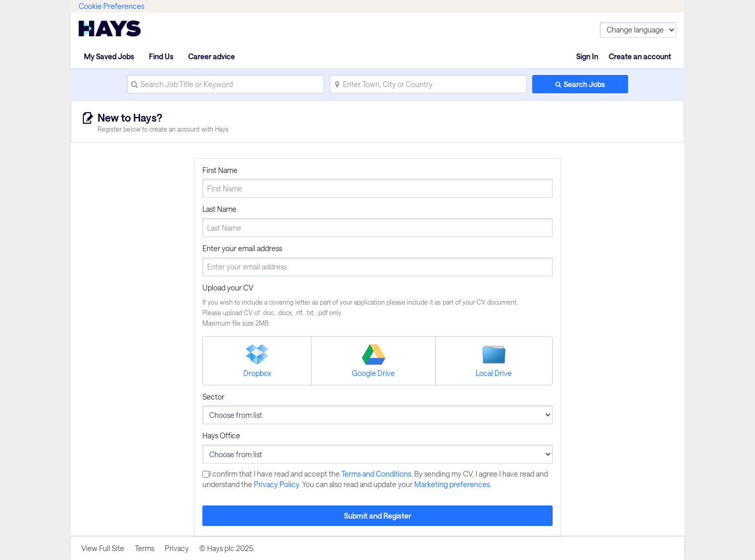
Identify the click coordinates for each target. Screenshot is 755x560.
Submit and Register (377, 516)
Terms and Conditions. (378, 474)
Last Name (219, 209)
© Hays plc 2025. (227, 548)
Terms (144, 548)
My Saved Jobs (109, 56)
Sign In (587, 56)
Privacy (177, 548)
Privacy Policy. (278, 484)
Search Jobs (584, 84)
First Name (220, 170)
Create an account (640, 56)
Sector (213, 397)
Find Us (161, 56)
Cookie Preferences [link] (111, 6)
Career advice (212, 56)
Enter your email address (242, 248)
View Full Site (103, 548)
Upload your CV (228, 288)
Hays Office (221, 435)
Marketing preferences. (453, 484)
